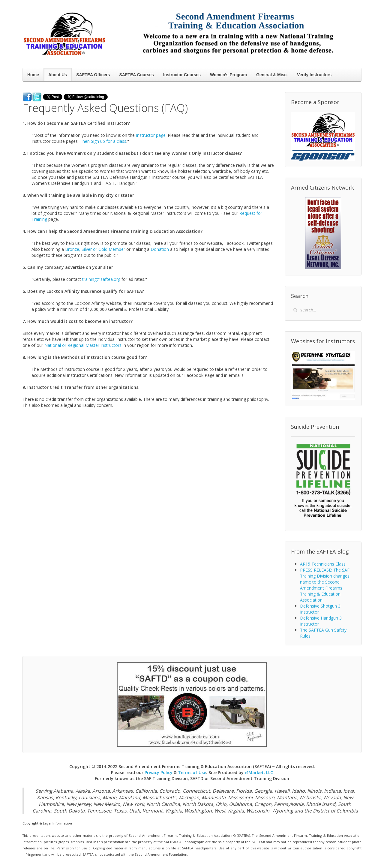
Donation (160, 249)
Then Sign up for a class (103, 141)
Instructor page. (151, 135)
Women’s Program (228, 75)
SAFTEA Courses (136, 75)
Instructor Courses (182, 75)
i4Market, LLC (259, 772)
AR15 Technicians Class (323, 564)
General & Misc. (272, 75)
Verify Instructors (314, 75)
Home (33, 75)
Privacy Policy (159, 772)
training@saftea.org (101, 279)
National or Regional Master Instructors (83, 345)
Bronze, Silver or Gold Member (95, 249)
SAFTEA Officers (93, 75)
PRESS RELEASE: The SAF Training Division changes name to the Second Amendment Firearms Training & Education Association (325, 585)
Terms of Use (192, 772)
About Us (58, 75)
